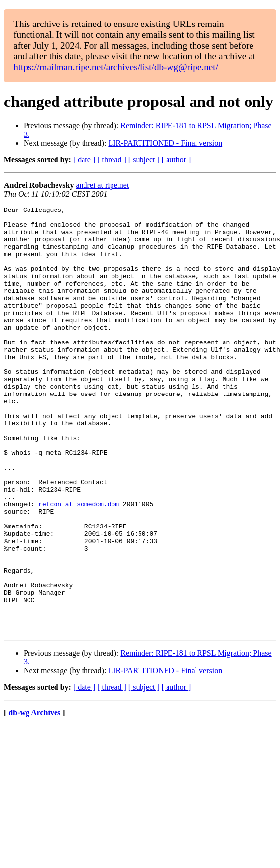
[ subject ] (144, 160)
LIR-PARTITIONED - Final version (165, 143)
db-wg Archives (34, 798)
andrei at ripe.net (102, 185)
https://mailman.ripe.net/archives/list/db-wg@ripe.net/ (116, 67)
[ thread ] (112, 160)
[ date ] (84, 160)
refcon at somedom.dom (79, 564)
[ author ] (176, 160)
